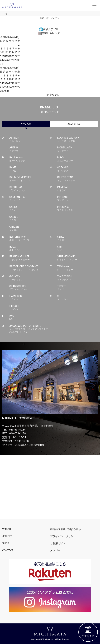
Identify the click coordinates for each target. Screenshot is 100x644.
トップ (5, 14)
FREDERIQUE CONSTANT (30, 268)
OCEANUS (77, 169)
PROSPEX (77, 209)
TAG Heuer (77, 268)
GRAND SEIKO (30, 288)
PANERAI (77, 189)
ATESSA (30, 149)
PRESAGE (77, 199)
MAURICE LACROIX (77, 139)
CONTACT (8, 550)
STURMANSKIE (77, 258)
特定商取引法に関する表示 (66, 529)
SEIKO (77, 238)
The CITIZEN (77, 278)
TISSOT (77, 288)
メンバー (55, 550)
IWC (30, 318)
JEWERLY (74, 124)
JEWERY (7, 536)
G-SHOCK (30, 278)
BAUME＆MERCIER (30, 179)
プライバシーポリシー (63, 536)
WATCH (26, 124)
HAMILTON (30, 298)
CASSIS (30, 219)
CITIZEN (30, 228)
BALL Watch (30, 159)
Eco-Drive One (30, 238)
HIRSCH (30, 308)
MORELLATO (77, 149)
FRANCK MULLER (30, 258)
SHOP (6, 543)
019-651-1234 (17, 430)
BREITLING (30, 189)
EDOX (30, 248)
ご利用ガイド (58, 543)
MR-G (77, 159)
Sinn (77, 248)
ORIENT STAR (77, 179)
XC (77, 298)
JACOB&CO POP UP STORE (30, 329)
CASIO (30, 209)
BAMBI (30, 169)
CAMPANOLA (30, 199)
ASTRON (30, 139)
